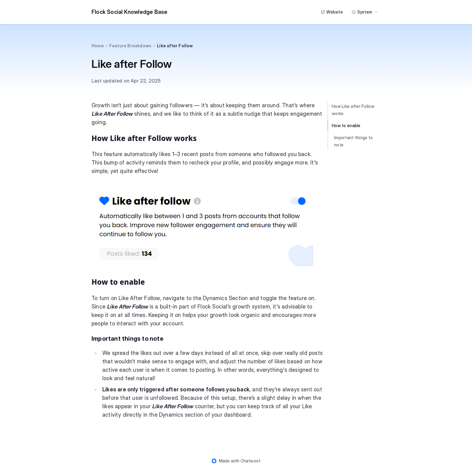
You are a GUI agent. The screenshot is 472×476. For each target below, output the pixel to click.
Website (332, 12)
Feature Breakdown (130, 46)
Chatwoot (251, 461)
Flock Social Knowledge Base (129, 12)
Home (98, 46)
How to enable (346, 125)
